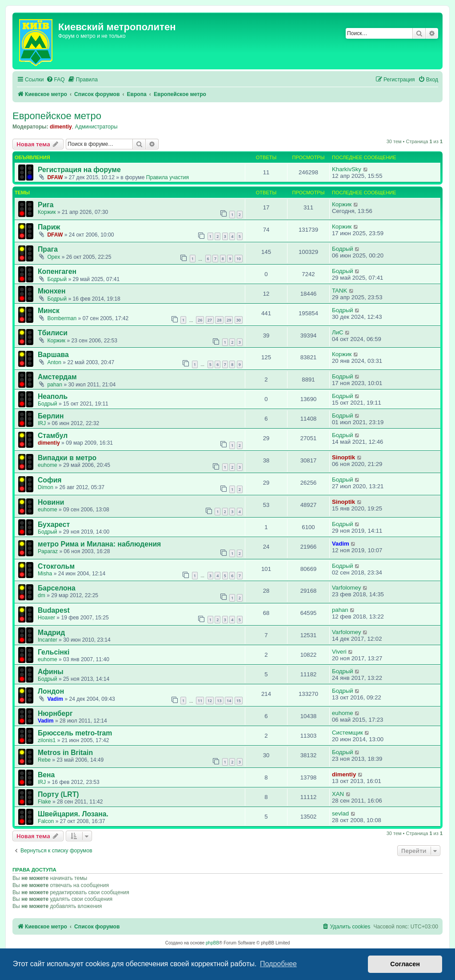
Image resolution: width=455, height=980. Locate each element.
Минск (49, 311)
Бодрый (343, 249)
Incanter (48, 640)
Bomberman (62, 318)
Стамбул (53, 436)
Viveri (339, 652)
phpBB (212, 943)
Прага (48, 249)
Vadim (341, 544)
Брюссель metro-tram (75, 733)
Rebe (44, 760)
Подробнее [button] (278, 964)
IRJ (42, 423)
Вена (46, 775)
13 (219, 701)
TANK (339, 291)
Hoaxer (46, 618)
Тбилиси (53, 333)
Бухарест (54, 524)
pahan (55, 385)
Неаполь (53, 396)
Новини (51, 502)
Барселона (57, 588)
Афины (51, 672)
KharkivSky (347, 169)
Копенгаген (57, 271)
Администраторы (96, 127)
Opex (54, 257)
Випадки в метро (67, 458)
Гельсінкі (54, 652)
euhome (48, 465)
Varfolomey (347, 588)
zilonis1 (47, 740)
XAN (338, 794)
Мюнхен (52, 291)
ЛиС (338, 332)
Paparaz (48, 551)
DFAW (55, 177)
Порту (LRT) (58, 794)
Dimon (46, 487)
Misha (45, 574)
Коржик (47, 212)
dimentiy (61, 127)
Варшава (53, 355)
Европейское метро (57, 116)
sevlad (340, 813)
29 (229, 320)
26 (200, 320)
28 (219, 320)
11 (200, 701)
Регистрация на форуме (79, 170)
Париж (49, 227)
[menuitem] (56, 80)
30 (239, 320)
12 (210, 701)
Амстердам (57, 377)
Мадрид (51, 633)
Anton (54, 362)
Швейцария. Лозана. (73, 814)
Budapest (54, 610)
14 (229, 701)
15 (239, 701)
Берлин (51, 416)
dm (42, 595)
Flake (44, 802)
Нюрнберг (55, 713)
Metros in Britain (65, 753)
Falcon (46, 821)
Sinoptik (343, 457)
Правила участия (168, 177)
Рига (46, 205)
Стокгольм (56, 566)
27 (210, 320)
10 (239, 259)
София (50, 480)
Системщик (347, 733)
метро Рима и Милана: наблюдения (99, 544)
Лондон (51, 691)
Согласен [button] (405, 964)
